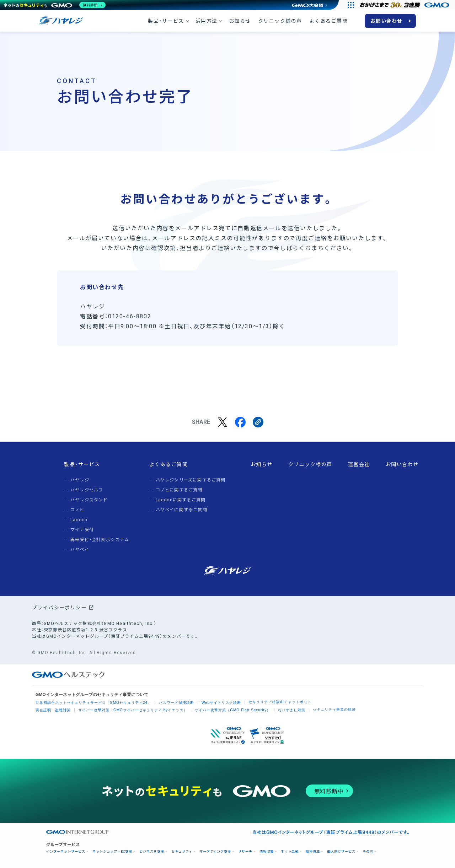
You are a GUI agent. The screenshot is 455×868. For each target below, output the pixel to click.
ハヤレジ (80, 480)
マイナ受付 (82, 530)
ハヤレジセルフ (87, 490)
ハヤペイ (80, 550)
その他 (368, 851)
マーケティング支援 (215, 851)
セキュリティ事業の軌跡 (334, 709)
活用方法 (207, 21)
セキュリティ (182, 851)
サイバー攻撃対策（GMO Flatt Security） (233, 710)
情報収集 (267, 851)
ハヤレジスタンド (89, 500)
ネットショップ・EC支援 (112, 851)
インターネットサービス (66, 851)
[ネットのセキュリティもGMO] (55, 5)
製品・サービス (166, 21)
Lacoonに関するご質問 (181, 500)
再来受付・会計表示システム (100, 540)
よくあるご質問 (329, 21)
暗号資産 (313, 851)
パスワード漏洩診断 (176, 703)
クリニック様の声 (280, 21)
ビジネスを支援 (152, 851)
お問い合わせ (386, 21)
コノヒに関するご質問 (179, 490)
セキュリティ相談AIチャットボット (280, 702)
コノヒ (77, 510)
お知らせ (240, 21)
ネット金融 (290, 851)
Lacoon (79, 520)
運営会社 (359, 464)
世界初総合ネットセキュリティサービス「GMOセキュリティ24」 (93, 703)
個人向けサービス (341, 851)
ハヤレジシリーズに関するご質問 (191, 480)
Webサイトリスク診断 (221, 703)
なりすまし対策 (292, 710)
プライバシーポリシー (59, 608)
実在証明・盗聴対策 (53, 710)
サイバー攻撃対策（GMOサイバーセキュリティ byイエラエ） (133, 710)
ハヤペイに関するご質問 (181, 510)
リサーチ (245, 851)
